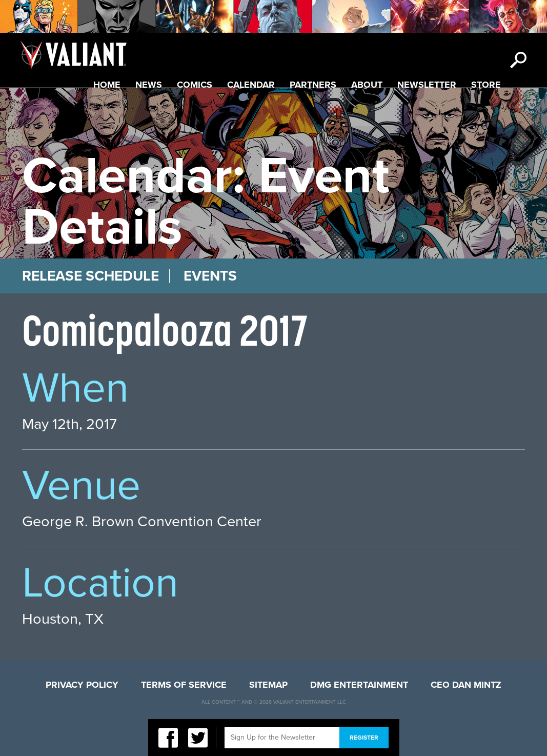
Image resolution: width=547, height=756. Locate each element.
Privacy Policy (82, 685)
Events (210, 276)
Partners (313, 85)
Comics (195, 85)
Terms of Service (184, 685)
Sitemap (268, 685)
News (149, 85)
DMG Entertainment (359, 685)
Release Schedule (90, 276)
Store (486, 85)
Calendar (251, 85)
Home (107, 85)
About (367, 85)
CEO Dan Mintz (466, 685)
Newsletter (427, 85)
